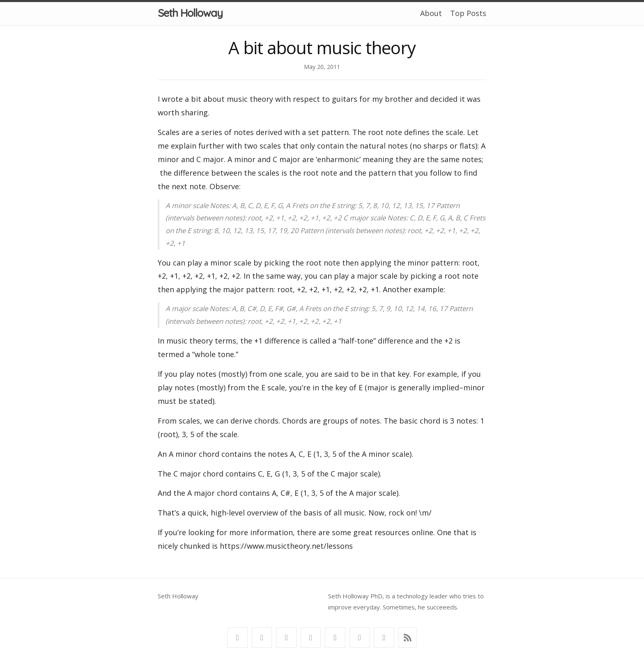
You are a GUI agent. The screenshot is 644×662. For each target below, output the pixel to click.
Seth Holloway (190, 13)
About (431, 13)
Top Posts (468, 13)
